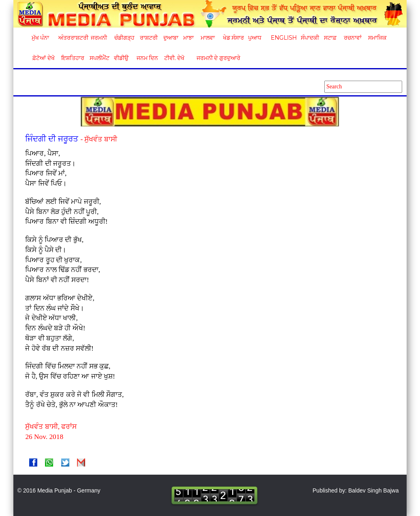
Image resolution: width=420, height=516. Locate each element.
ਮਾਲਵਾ (208, 38)
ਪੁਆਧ (255, 38)
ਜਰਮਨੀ (99, 38)
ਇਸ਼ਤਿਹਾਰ (72, 58)
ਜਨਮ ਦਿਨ (147, 58)
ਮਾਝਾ (189, 38)
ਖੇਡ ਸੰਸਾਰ (233, 38)
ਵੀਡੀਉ (121, 58)
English (283, 38)
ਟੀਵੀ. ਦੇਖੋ (174, 58)
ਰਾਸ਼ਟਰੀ (149, 38)
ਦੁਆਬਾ (171, 38)
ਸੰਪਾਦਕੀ (310, 38)
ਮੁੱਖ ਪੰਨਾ (41, 38)
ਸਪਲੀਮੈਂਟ (99, 58)
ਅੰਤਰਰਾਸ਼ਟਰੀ (72, 38)
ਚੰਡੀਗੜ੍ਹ (124, 38)
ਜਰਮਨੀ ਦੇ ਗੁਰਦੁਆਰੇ (215, 58)
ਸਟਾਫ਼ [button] (330, 38)
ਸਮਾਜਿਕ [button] (377, 38)
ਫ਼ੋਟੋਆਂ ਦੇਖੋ (43, 58)
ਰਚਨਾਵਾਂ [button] (353, 38)
